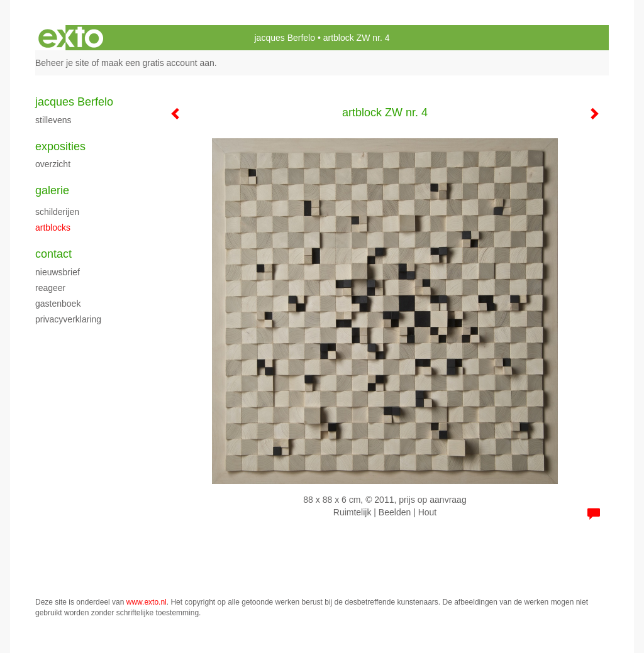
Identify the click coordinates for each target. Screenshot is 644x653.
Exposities (60, 146)
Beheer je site (62, 63)
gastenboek (58, 304)
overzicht (53, 164)
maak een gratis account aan (158, 63)
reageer (50, 288)
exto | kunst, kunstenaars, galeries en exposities (71, 38)
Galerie (52, 190)
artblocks (53, 228)
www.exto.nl (147, 602)
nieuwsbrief (58, 272)
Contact (53, 254)
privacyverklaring (68, 319)
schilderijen (57, 212)
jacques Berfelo (285, 38)
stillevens (53, 120)
